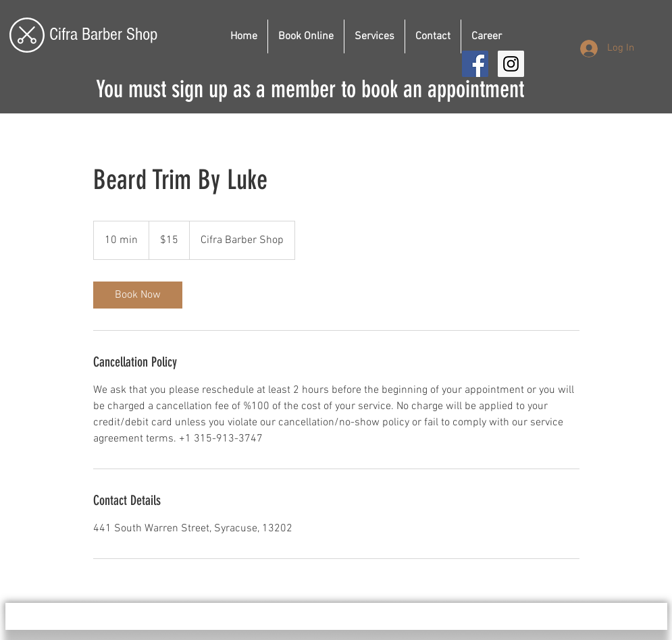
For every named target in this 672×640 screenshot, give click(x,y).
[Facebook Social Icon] (475, 64)
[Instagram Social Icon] (511, 64)
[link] (138, 295)
